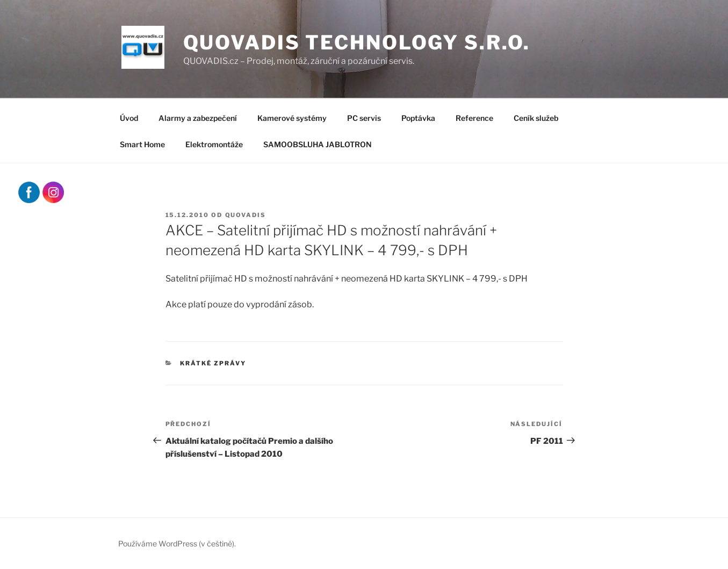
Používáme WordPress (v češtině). (177, 543)
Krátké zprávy (213, 363)
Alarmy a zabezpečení (198, 118)
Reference (474, 118)
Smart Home (142, 144)
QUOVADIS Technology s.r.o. (357, 42)
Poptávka (418, 118)
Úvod (129, 118)
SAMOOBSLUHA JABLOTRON (318, 144)
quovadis (246, 215)
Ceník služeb (536, 118)
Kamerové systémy (292, 118)
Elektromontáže (214, 144)
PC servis (364, 118)
